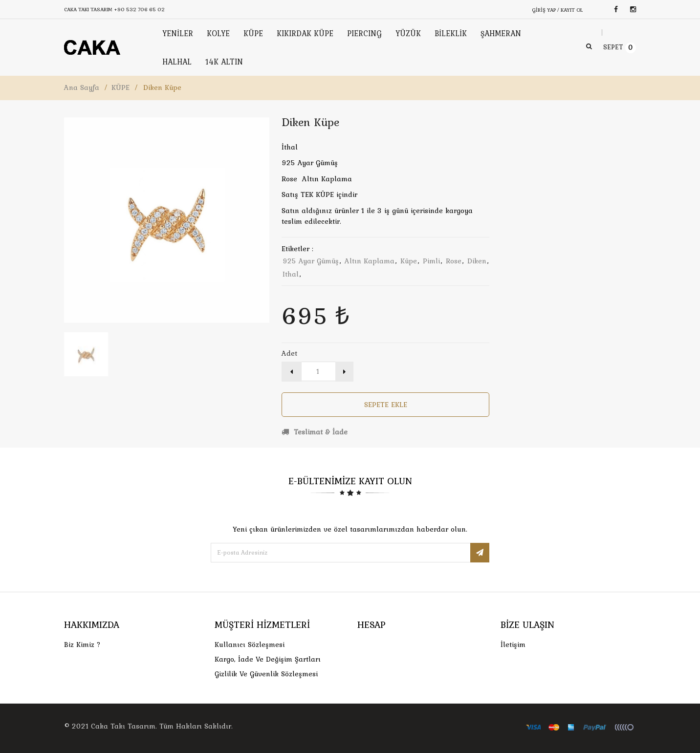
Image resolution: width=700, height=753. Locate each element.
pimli (431, 261)
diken (477, 261)
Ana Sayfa (82, 87)
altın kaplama (370, 261)
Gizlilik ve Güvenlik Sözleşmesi (266, 674)
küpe (409, 261)
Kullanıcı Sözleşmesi (250, 645)
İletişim (513, 645)
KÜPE (120, 87)
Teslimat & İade (315, 432)
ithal (291, 274)
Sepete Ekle (386, 405)
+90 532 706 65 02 (139, 9)
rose (454, 261)
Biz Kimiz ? (82, 645)
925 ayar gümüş (311, 261)
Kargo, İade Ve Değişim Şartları (268, 659)
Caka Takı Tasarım (123, 726)
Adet (289, 353)
